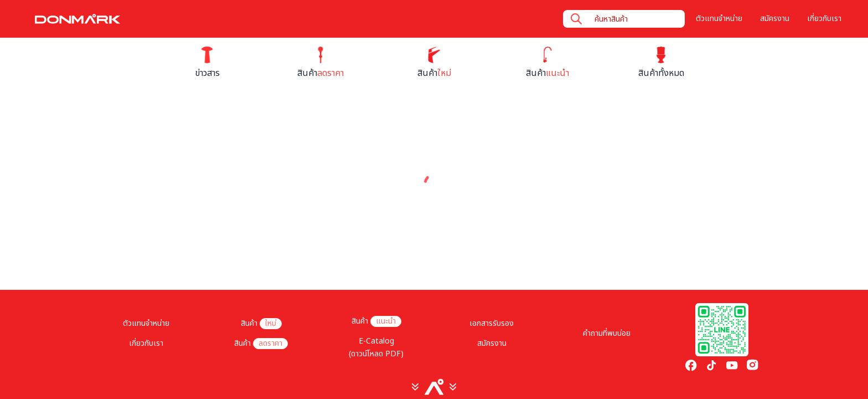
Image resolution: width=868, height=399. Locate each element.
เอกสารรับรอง (492, 324)
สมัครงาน (775, 19)
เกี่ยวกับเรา (824, 19)
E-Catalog (376, 341)
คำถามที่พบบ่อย (607, 334)
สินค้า (261, 324)
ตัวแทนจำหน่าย (719, 19)
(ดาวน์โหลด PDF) (376, 354)
